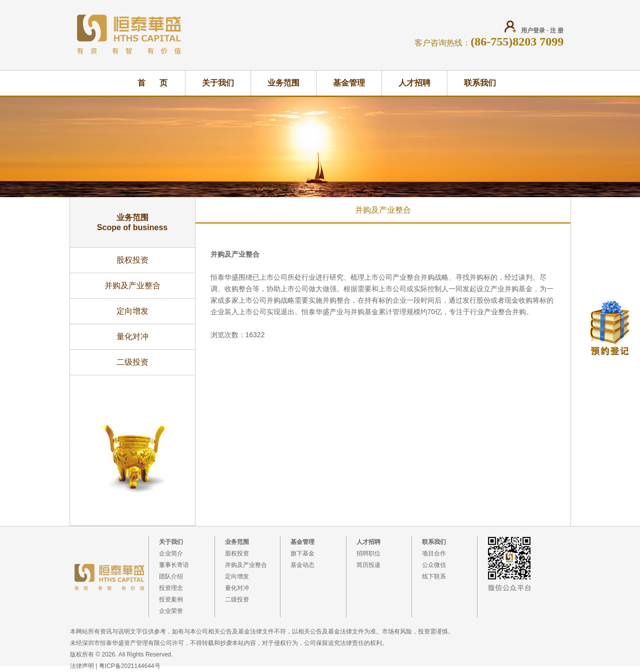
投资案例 (171, 599)
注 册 (557, 31)
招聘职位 (368, 553)
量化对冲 (132, 337)
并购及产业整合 (132, 285)
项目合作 (434, 553)
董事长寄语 (174, 565)
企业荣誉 (171, 611)
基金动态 (302, 565)
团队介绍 (171, 576)
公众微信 (434, 565)
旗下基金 (302, 553)
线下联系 (434, 576)
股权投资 (132, 260)
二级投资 (132, 362)
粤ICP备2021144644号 (130, 666)
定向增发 (132, 311)
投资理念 (171, 588)
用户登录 (533, 31)
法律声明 (82, 666)
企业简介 (171, 553)
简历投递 (368, 565)
